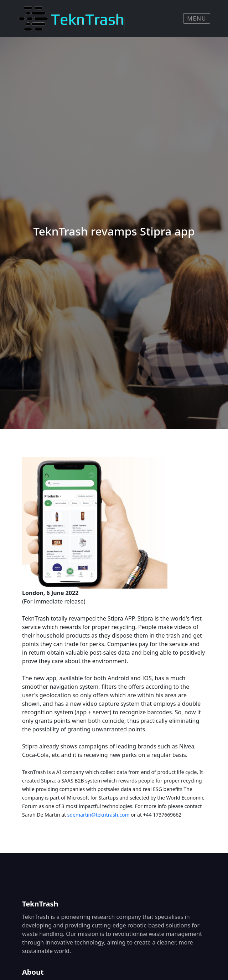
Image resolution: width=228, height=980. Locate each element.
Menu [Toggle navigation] (197, 18)
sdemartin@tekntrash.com (99, 815)
